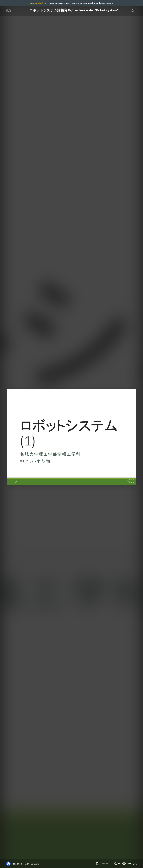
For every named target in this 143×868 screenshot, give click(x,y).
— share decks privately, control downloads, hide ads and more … (71, 3)
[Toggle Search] (133, 11)
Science (102, 863)
